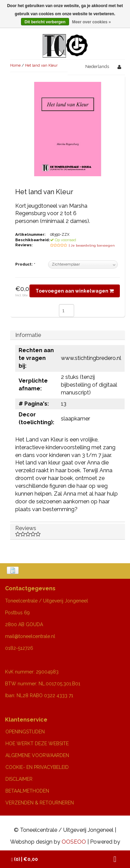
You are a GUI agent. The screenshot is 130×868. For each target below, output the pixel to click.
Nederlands (97, 66)
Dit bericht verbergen (45, 22)
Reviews (68, 531)
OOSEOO (74, 842)
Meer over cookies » (92, 22)
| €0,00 (25, 859)
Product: (25, 264)
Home (15, 65)
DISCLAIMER (19, 779)
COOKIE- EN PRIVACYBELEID (37, 767)
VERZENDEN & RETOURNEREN (40, 803)
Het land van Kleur (41, 65)
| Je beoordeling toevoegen (92, 245)
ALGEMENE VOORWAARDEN (37, 755)
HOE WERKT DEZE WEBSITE (37, 744)
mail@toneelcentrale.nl (30, 636)
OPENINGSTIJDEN (25, 732)
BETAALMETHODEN (27, 791)
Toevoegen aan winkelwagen (75, 291)
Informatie (28, 335)
